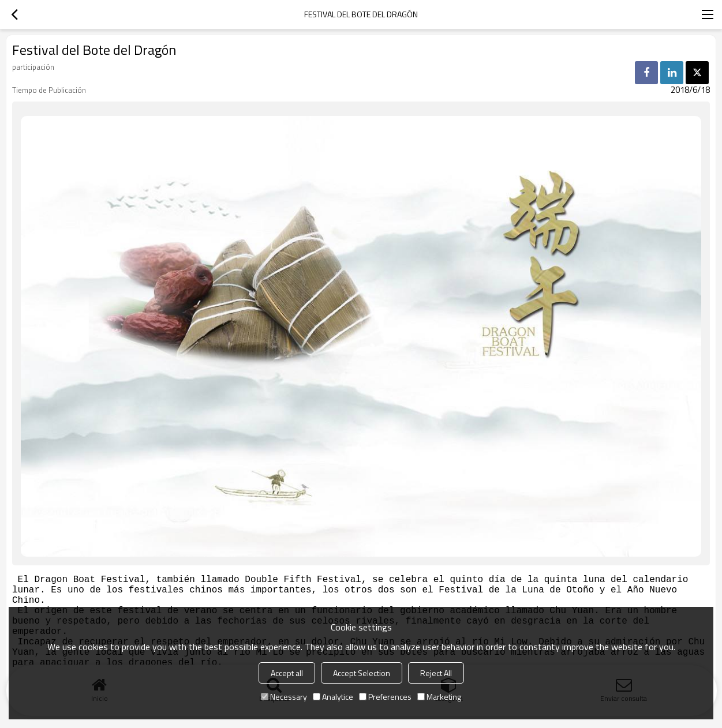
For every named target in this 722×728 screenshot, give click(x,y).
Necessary (284, 697)
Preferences (385, 697)
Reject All (436, 673)
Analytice (333, 697)
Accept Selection (362, 673)
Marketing (439, 697)
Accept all (287, 673)
